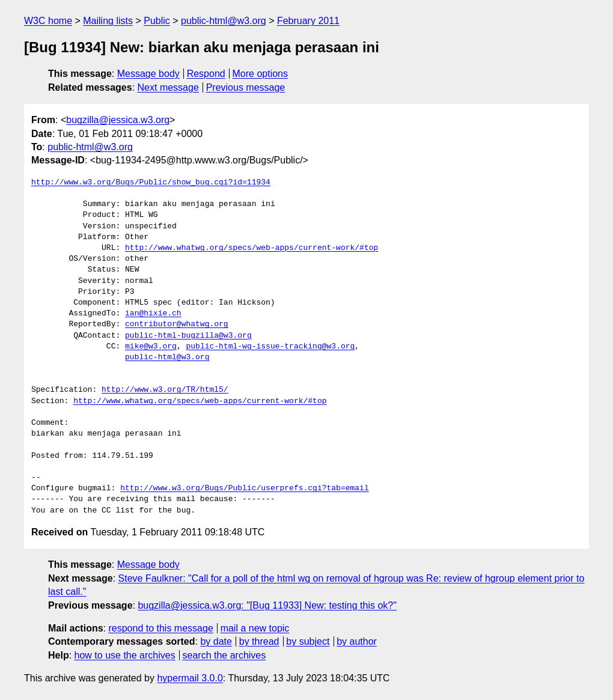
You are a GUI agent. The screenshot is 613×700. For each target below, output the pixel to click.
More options (261, 74)
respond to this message (160, 628)
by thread (259, 641)
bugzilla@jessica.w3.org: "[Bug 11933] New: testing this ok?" (267, 605)
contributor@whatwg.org (177, 324)
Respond (206, 74)
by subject (308, 641)
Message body (148, 74)
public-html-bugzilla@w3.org (188, 336)
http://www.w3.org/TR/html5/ (165, 390)
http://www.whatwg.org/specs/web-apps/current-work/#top (252, 248)
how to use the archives (125, 655)
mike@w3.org (151, 347)
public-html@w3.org (224, 21)
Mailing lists (108, 21)
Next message (168, 87)
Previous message (246, 87)
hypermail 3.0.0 (190, 678)
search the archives (224, 655)
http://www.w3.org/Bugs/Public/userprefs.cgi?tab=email (244, 488)
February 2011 (308, 21)
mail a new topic (255, 628)
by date (216, 641)
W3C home (48, 21)
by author (357, 641)
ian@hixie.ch (153, 314)
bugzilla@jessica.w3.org (118, 120)
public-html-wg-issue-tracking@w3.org (270, 347)
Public (157, 21)
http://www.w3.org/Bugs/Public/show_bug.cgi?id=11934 (151, 183)
